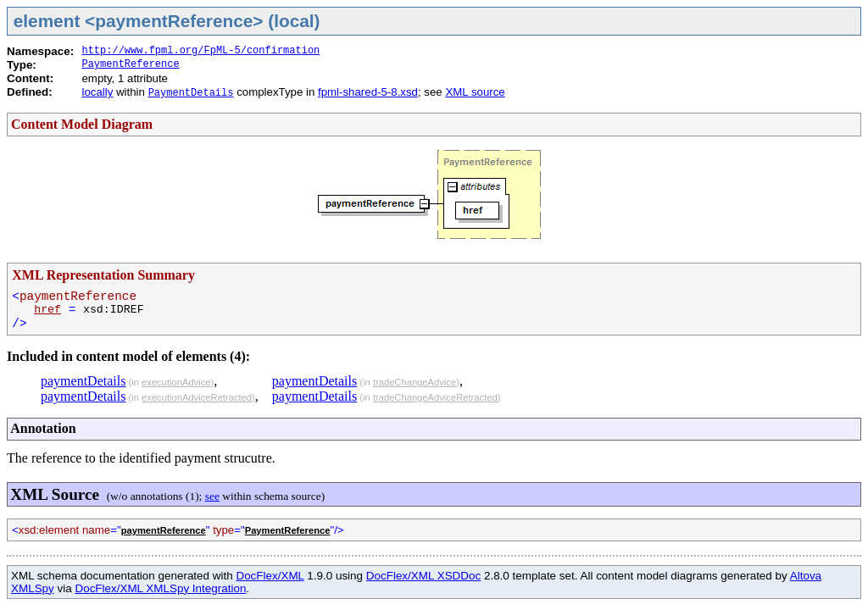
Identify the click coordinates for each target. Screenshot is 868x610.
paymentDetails (83, 381)
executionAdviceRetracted (197, 397)
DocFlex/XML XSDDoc (423, 576)
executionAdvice (176, 382)
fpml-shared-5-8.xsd (368, 92)
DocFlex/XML (270, 576)
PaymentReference (130, 64)
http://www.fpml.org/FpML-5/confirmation (200, 51)
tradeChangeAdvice (415, 382)
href (47, 310)
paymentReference (164, 530)
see (212, 496)
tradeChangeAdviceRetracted (435, 397)
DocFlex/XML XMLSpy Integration (160, 588)
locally (97, 92)
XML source (475, 92)
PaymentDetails (191, 93)
